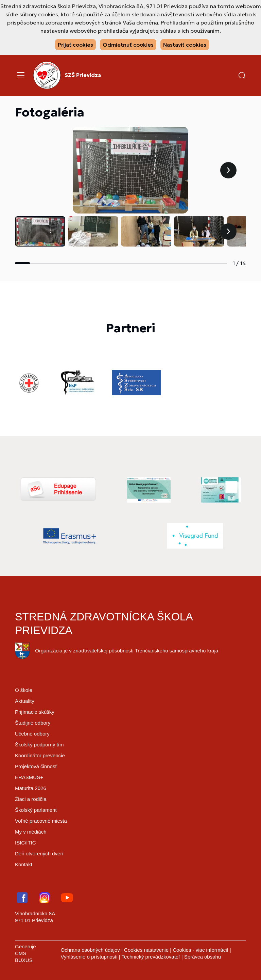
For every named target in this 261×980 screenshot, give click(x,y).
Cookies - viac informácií (200, 950)
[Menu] (21, 75)
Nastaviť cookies (185, 45)
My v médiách (31, 832)
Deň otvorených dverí (39, 853)
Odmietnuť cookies (128, 45)
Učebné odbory (32, 734)
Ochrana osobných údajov (90, 950)
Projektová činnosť (36, 766)
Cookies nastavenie (146, 950)
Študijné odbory (33, 723)
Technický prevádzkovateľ (151, 957)
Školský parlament (36, 810)
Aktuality (25, 701)
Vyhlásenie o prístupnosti (89, 957)
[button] (242, 75)
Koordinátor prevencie (40, 755)
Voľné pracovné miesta (41, 821)
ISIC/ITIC (25, 843)
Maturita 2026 (31, 788)
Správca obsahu (203, 957)
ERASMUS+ (29, 777)
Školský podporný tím (39, 745)
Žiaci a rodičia (31, 799)
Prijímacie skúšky (35, 712)
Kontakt (24, 864)
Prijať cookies (75, 45)
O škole (24, 690)
